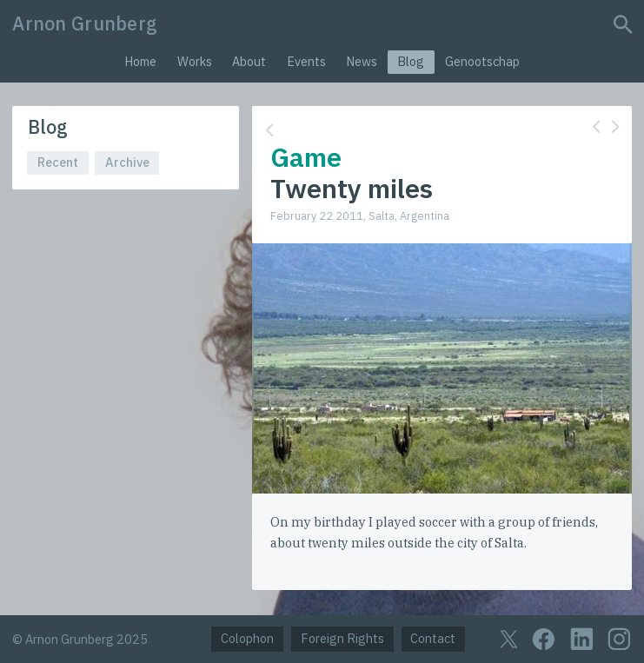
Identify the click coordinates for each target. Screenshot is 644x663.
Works (195, 61)
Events (306, 61)
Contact (433, 638)
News (362, 61)
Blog (411, 61)
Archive (127, 162)
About (249, 61)
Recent (58, 162)
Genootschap (482, 61)
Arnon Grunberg (85, 23)
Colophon (247, 638)
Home (140, 61)
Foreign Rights (342, 638)
